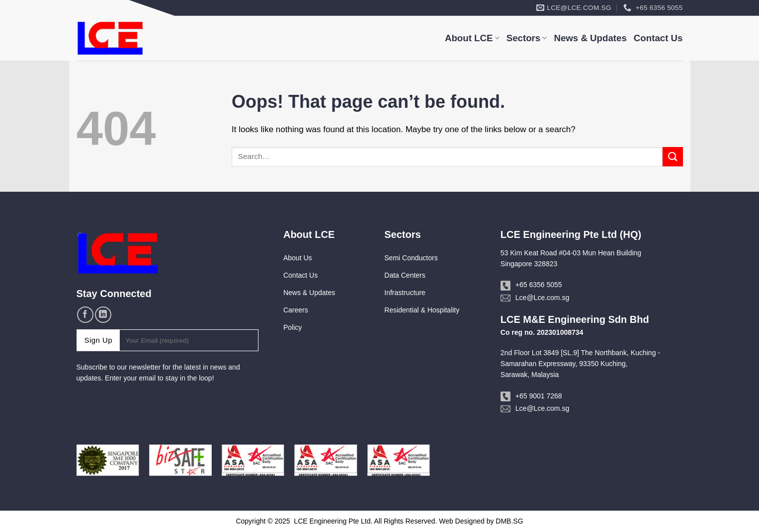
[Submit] (673, 157)
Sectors (527, 38)
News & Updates (590, 38)
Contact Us (658, 38)
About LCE (472, 38)
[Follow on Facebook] (85, 315)
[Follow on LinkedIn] (103, 315)
